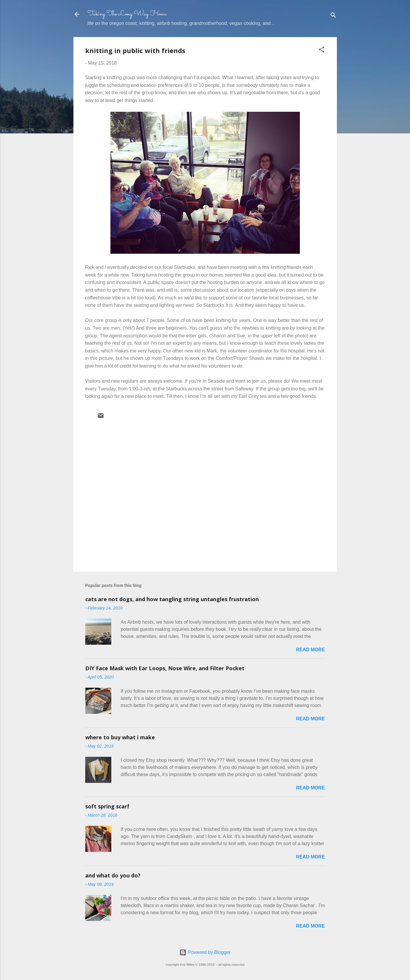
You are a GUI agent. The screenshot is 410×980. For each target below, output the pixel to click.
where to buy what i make (120, 737)
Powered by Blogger (205, 952)
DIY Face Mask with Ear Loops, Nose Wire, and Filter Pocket (165, 668)
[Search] (333, 16)
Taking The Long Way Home (127, 14)
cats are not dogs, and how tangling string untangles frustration (172, 599)
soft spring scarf (107, 806)
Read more (311, 650)
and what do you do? (113, 875)
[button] (321, 51)
